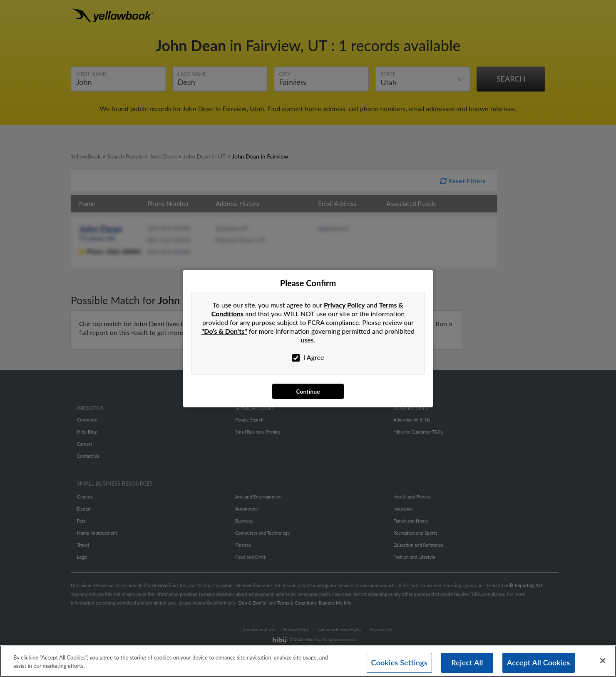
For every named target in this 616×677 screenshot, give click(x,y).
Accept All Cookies (539, 663)
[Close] (603, 661)
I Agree (308, 357)
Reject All (467, 663)
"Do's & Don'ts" (224, 331)
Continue (308, 391)
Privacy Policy (344, 305)
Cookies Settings (399, 663)
